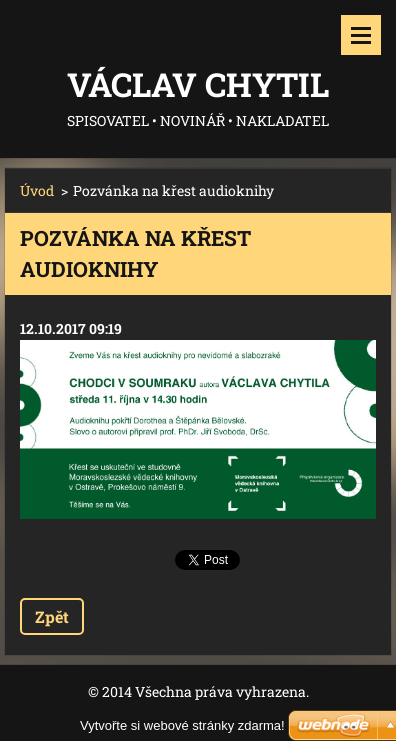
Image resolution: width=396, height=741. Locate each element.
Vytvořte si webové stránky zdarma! (182, 725)
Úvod (37, 190)
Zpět (52, 616)
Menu (361, 35)
